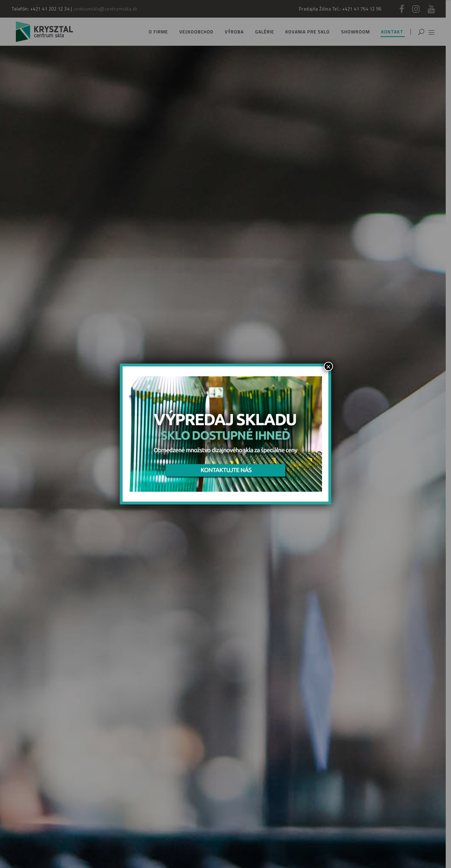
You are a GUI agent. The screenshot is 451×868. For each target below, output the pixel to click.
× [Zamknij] (328, 366)
